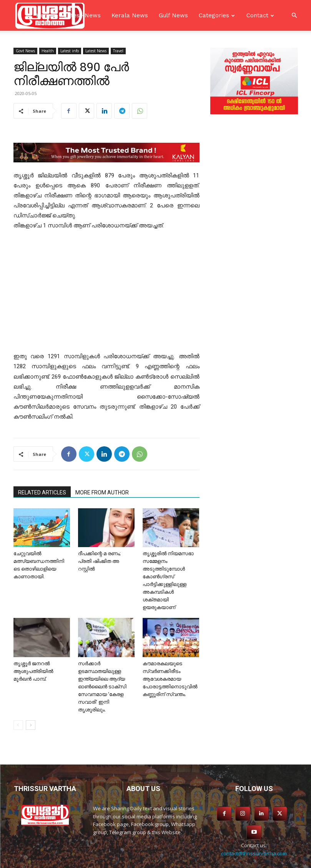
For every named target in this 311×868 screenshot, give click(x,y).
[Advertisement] (106, 294)
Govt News (25, 51)
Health (48, 51)
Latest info (70, 51)
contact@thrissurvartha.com (254, 834)
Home (45, 15)
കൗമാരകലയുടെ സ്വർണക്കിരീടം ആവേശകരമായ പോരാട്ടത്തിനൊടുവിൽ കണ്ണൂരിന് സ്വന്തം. (170, 679)
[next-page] (31, 725)
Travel (118, 51)
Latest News (96, 51)
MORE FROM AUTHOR (102, 492)
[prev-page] (18, 725)
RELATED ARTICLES (42, 492)
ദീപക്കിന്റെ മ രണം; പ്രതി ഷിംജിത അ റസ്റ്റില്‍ (99, 561)
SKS (205, 861)
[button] (294, 16)
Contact (257, 15)
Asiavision (160, 861)
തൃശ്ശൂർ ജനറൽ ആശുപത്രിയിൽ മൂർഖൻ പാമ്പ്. (33, 671)
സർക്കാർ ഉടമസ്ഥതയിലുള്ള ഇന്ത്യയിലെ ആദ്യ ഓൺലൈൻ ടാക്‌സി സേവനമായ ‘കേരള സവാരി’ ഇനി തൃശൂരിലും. (102, 687)
